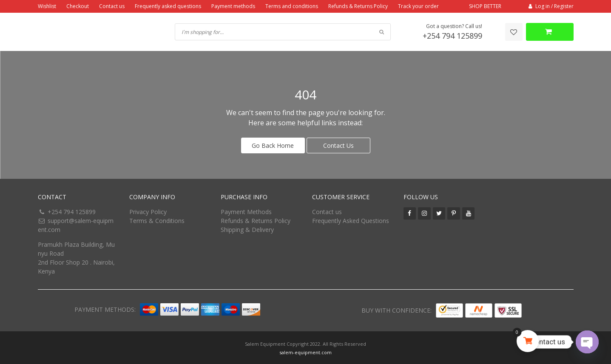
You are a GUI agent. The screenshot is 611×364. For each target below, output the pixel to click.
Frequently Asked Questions (351, 219)
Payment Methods (246, 210)
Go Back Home (273, 144)
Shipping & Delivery (247, 228)
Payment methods (233, 6)
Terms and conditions (292, 6)
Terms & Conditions (157, 219)
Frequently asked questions (168, 6)
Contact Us (338, 144)
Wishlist (47, 6)
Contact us (112, 6)
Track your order (418, 6)
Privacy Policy (148, 210)
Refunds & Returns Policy (358, 6)
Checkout (78, 6)
